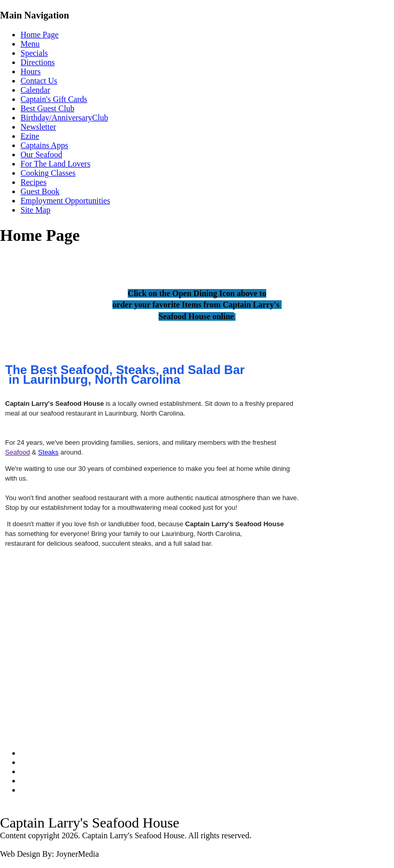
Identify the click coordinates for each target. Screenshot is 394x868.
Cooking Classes (48, 173)
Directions (38, 62)
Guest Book (40, 191)
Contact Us (39, 81)
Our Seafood (41, 154)
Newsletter (38, 127)
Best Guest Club (47, 108)
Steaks (48, 452)
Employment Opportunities (65, 201)
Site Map (35, 210)
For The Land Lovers (55, 164)
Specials (34, 53)
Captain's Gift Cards (54, 99)
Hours (31, 71)
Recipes (34, 182)
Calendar (35, 90)
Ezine (30, 136)
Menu (30, 44)
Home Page (40, 35)
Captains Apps (44, 145)
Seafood (17, 452)
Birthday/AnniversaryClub (64, 118)
